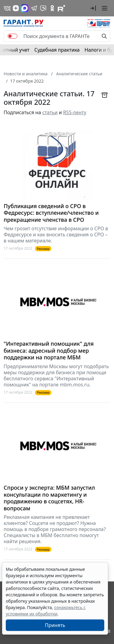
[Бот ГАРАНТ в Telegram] (43, 8)
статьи (50, 112)
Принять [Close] (55, 625)
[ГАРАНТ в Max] (25, 8)
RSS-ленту (75, 112)
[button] (93, 8)
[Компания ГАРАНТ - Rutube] (61, 8)
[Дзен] (16, 8)
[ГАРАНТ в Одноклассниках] (52, 8)
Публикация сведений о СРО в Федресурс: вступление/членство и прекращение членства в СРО (51, 213)
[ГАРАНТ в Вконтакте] (7, 8)
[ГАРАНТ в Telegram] (34, 8)
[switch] (12, 36)
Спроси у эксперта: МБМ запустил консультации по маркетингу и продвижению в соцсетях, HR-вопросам (49, 498)
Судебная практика (57, 50)
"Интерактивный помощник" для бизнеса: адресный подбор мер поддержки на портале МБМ (49, 351)
